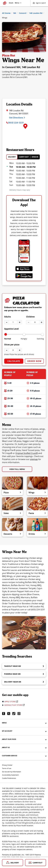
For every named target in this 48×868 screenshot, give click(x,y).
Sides (12, 513)
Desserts (12, 534)
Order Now (34, 361)
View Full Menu (17, 469)
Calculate (14, 361)
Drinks (37, 534)
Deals (11, 3)
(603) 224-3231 (16, 123)
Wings (37, 492)
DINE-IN (35, 157)
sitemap (34, 459)
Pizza (12, 492)
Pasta (37, 513)
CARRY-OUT (24, 157)
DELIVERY (12, 157)
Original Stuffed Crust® (27, 453)
